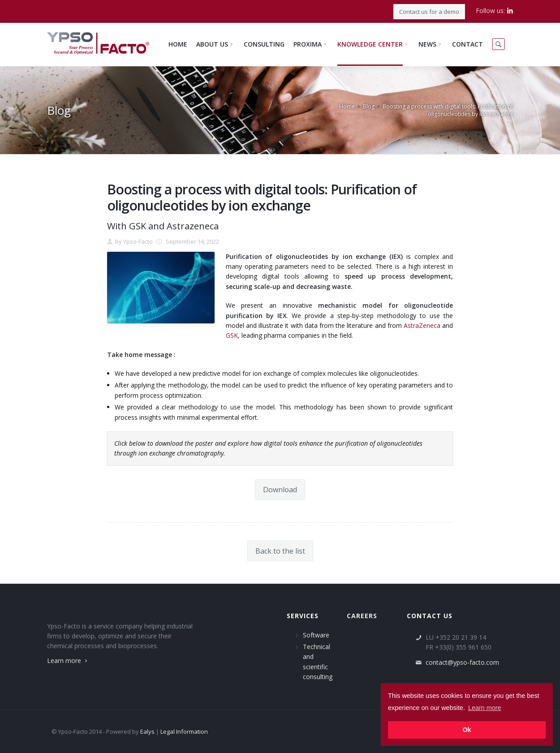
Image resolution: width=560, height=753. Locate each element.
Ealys (147, 731)
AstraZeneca (422, 325)
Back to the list (280, 551)
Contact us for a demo (429, 12)
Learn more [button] (485, 708)
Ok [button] (467, 730)
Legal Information (184, 731)
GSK (232, 335)
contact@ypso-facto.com (462, 662)
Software (316, 635)
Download (280, 490)
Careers (362, 616)
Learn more (68, 660)
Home (347, 106)
